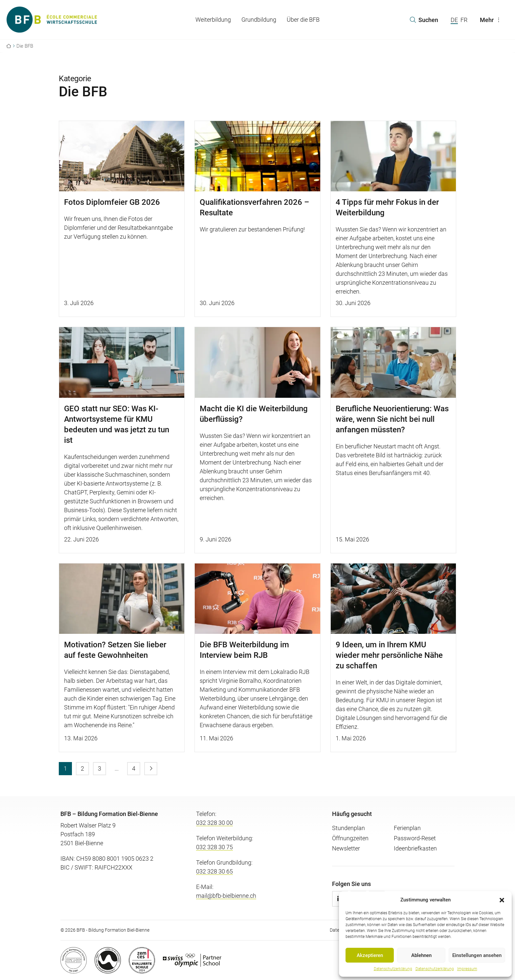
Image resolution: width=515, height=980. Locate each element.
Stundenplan (348, 828)
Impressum (467, 969)
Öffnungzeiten (350, 838)
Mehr (491, 20)
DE (454, 20)
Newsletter (346, 848)
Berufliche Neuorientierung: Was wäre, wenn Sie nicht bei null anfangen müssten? (392, 419)
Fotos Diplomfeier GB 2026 (112, 202)
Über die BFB (303, 20)
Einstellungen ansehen (477, 955)
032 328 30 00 (214, 823)
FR (464, 20)
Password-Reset (415, 838)
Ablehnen (421, 955)
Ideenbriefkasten (415, 848)
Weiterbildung (213, 20)
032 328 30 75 (214, 847)
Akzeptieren (370, 955)
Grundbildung (259, 20)
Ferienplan (407, 828)
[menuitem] (65, 769)
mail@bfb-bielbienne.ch (226, 896)
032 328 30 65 (214, 871)
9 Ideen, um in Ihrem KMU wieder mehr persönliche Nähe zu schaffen (389, 655)
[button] (502, 900)
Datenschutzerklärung (393, 969)
